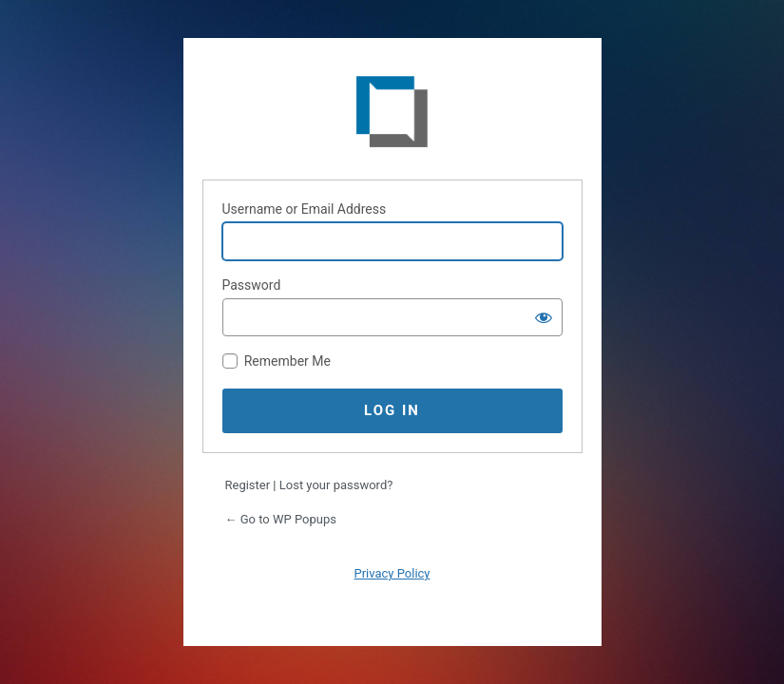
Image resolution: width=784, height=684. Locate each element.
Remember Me (287, 361)
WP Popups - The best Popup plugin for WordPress (392, 116)
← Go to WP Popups (281, 519)
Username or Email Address (305, 209)
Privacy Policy (392, 573)
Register (248, 485)
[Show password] (544, 317)
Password (252, 285)
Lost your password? (336, 485)
